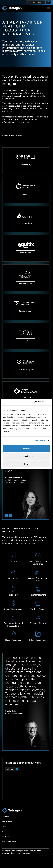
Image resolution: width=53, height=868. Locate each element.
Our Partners (7, 822)
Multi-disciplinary (26, 223)
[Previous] (6, 516)
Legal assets (26, 194)
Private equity (26, 165)
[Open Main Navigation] (48, 8)
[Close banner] (49, 402)
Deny (27, 464)
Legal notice (26, 853)
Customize (27, 456)
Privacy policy (15, 853)
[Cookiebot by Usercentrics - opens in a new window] (34, 402)
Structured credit (26, 311)
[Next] (11, 516)
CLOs (26, 340)
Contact (12, 769)
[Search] (48, 2)
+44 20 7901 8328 (9, 842)
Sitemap (6, 853)
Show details (40, 441)
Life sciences (26, 397)
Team (4, 827)
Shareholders (35, 2)
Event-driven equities (26, 370)
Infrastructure (26, 252)
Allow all (27, 448)
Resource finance (26, 283)
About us (6, 817)
